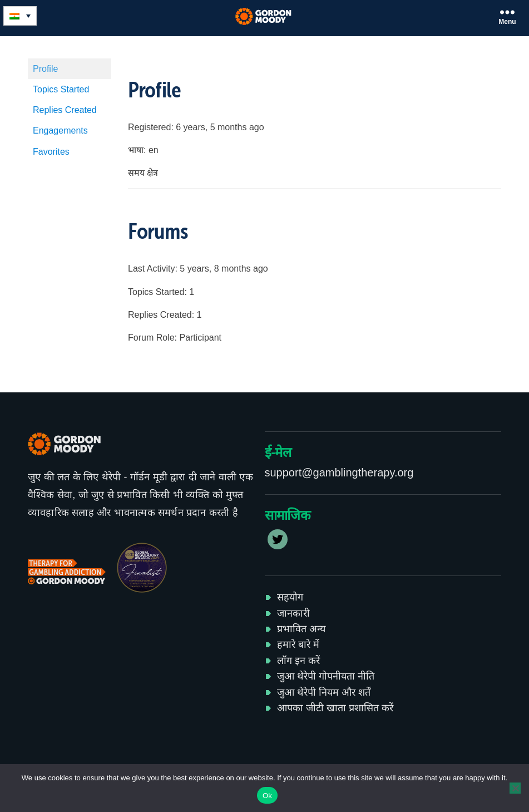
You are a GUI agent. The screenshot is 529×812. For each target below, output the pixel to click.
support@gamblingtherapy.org (339, 473)
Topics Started (61, 89)
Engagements (60, 131)
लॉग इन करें (298, 661)
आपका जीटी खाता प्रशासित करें (335, 708)
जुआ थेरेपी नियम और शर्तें (324, 692)
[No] (515, 788)
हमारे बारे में (298, 644)
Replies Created (65, 110)
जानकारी (293, 613)
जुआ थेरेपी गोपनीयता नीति (326, 676)
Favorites (51, 152)
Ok (267, 796)
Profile (45, 69)
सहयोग (290, 597)
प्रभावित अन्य (301, 629)
